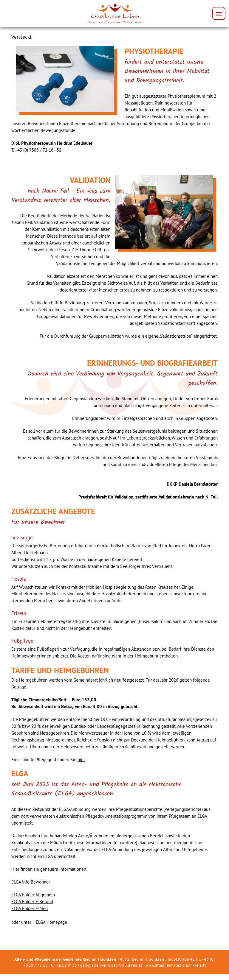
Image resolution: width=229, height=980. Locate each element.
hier (81, 759)
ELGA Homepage (51, 922)
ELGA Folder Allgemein (33, 895)
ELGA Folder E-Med (30, 908)
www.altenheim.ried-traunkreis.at (176, 965)
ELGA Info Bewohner (31, 882)
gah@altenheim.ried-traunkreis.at (111, 965)
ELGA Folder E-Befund (32, 901)
